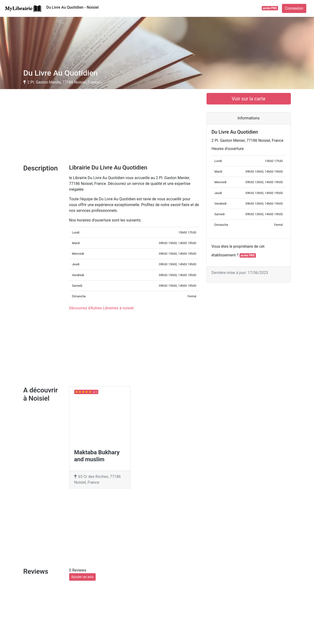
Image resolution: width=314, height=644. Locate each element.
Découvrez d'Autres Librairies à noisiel (101, 308)
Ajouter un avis (82, 577)
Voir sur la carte (249, 99)
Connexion (294, 8)
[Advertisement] (111, 127)
